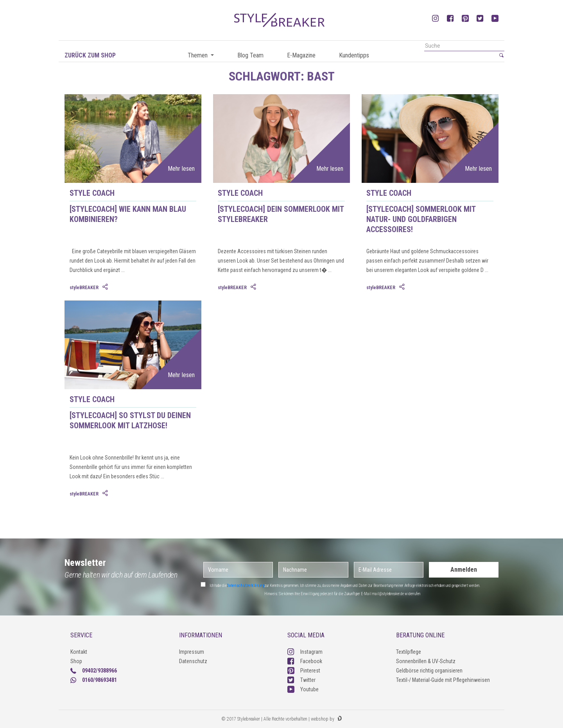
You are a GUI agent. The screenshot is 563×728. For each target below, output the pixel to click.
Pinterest (304, 671)
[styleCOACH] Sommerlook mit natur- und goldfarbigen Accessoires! (421, 219)
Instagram (305, 652)
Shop (76, 661)
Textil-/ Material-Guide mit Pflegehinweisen (443, 680)
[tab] (106, 287)
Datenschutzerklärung (246, 586)
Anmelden (464, 570)
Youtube (303, 689)
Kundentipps (354, 55)
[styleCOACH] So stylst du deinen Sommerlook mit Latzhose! (130, 420)
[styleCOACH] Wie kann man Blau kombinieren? (128, 214)
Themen (198, 55)
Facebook (305, 661)
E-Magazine (301, 55)
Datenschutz (193, 661)
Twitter (301, 680)
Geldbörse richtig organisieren (429, 671)
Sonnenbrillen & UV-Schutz (426, 661)
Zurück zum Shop (90, 55)
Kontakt (79, 652)
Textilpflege (409, 652)
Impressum (192, 652)
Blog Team (250, 55)
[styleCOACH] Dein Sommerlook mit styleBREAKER (281, 214)
